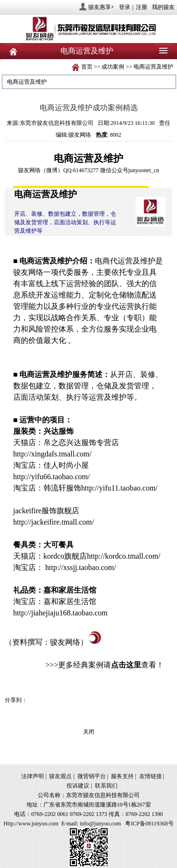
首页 (87, 67)
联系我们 (106, 786)
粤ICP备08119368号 (149, 824)
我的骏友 (163, 7)
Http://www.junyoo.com (31, 824)
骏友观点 (60, 776)
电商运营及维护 (153, 67)
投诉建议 (78, 786)
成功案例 (113, 67)
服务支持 (122, 776)
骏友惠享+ (101, 7)
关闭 (89, 732)
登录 (125, 7)
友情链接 (151, 776)
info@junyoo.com (100, 824)
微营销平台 (92, 776)
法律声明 (33, 776)
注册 (142, 7)
